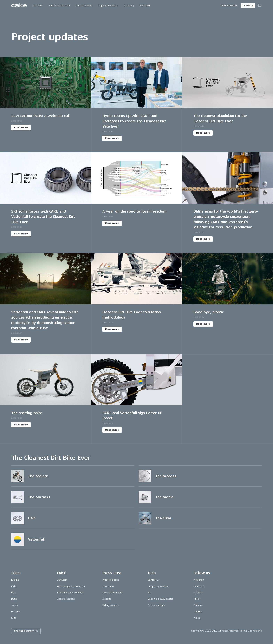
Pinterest (198, 605)
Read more (21, 127)
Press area (108, 586)
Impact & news (84, 5)
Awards (107, 599)
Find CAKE (145, 5)
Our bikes (38, 5)
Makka (15, 580)
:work (15, 605)
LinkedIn (198, 593)
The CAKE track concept (70, 593)
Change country (26, 631)
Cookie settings (156, 605)
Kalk (14, 586)
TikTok (197, 599)
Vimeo (197, 618)
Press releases (111, 580)
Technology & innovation (71, 586)
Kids (14, 618)
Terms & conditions (251, 631)
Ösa (13, 593)
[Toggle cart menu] (259, 6)
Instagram (199, 580)
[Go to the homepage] (19, 6)
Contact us (248, 5)
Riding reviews (111, 605)
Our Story (62, 580)
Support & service (108, 5)
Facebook (199, 586)
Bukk (14, 599)
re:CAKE (16, 612)
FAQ (150, 593)
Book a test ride (229, 5)
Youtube (198, 612)
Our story (129, 5)
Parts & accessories (60, 5)
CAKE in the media (112, 593)
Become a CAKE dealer (160, 599)
